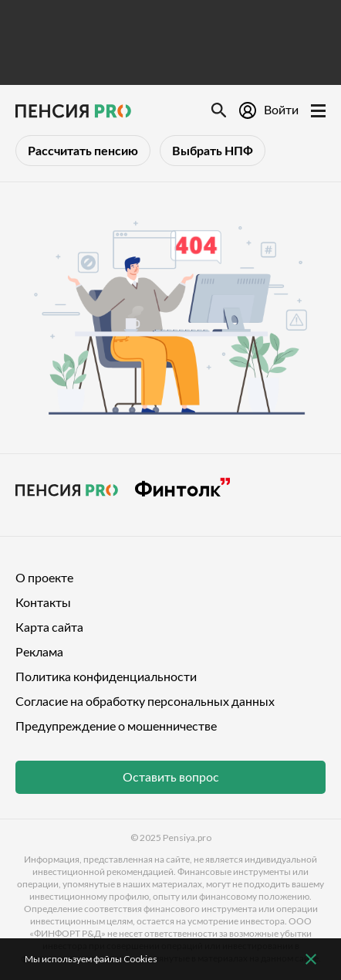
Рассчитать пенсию (83, 150)
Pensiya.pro (187, 838)
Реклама (39, 651)
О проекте (44, 577)
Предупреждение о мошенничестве (116, 726)
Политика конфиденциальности (106, 676)
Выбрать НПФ (213, 150)
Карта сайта (49, 627)
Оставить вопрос (171, 777)
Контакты (43, 602)
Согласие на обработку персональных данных (145, 701)
